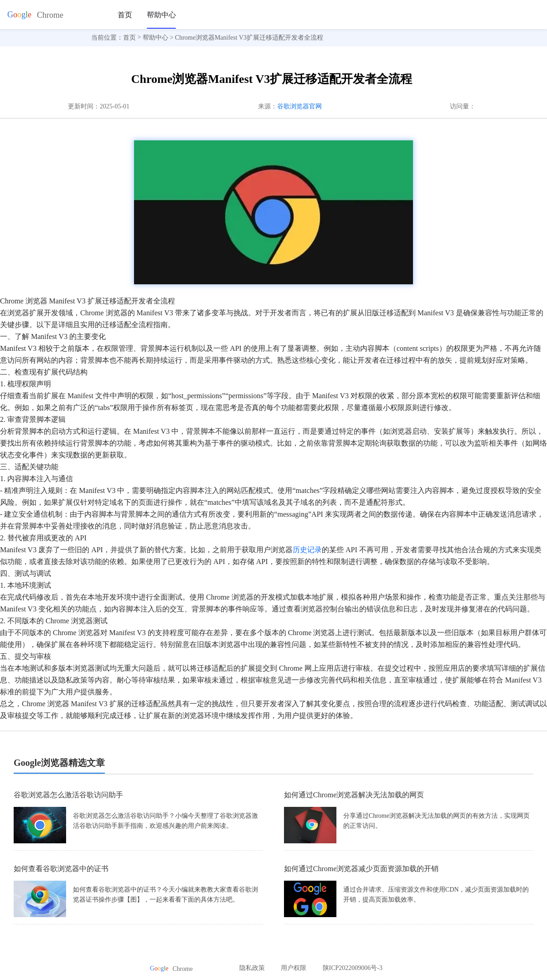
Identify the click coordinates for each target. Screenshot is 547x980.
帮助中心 (161, 15)
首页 (125, 15)
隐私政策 (252, 968)
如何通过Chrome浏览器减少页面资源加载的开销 (361, 869)
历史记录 (307, 550)
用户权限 (294, 968)
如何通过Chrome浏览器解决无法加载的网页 (354, 795)
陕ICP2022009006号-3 (353, 968)
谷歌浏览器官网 (299, 106)
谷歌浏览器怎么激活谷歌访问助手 (68, 795)
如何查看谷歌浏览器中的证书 (61, 869)
